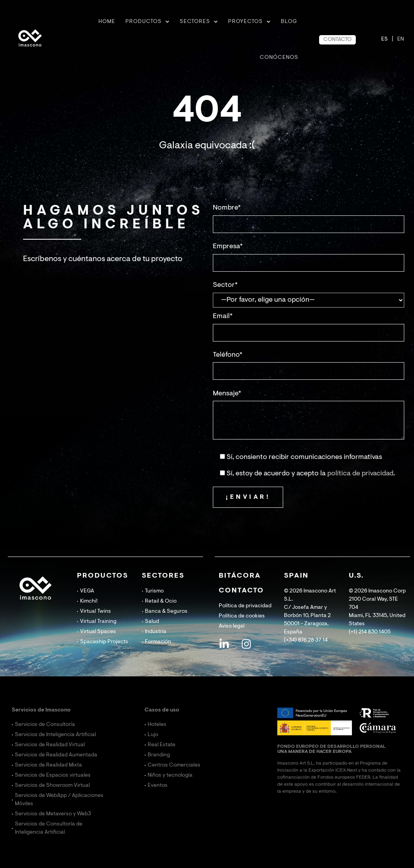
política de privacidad (360, 474)
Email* (223, 317)
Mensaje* (227, 394)
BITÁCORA (240, 576)
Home (107, 22)
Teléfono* (228, 355)
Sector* (225, 285)
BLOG (289, 22)
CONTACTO (337, 40)
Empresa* (228, 247)
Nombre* (227, 208)
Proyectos (249, 22)
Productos (147, 22)
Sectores (199, 22)
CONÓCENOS (279, 58)
